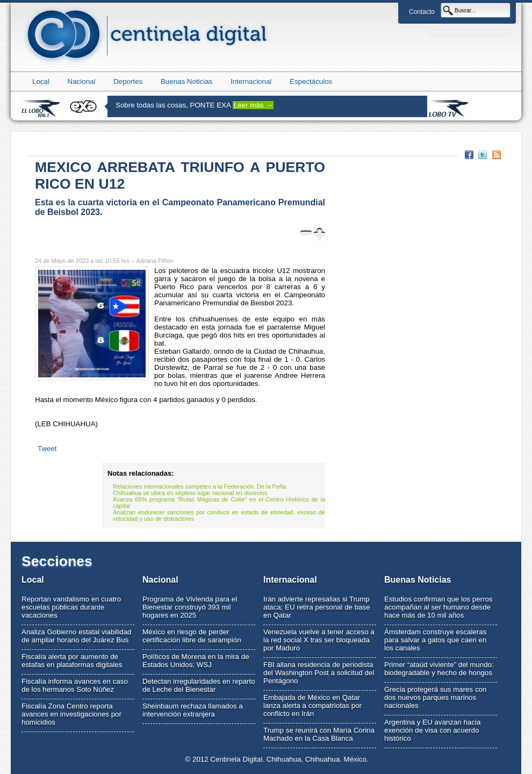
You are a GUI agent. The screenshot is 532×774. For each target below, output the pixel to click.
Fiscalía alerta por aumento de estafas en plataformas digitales (72, 661)
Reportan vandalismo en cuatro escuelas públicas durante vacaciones (71, 607)
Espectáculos (311, 81)
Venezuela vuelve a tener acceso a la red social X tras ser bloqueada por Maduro (319, 640)
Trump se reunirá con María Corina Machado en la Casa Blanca (319, 734)
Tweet (47, 449)
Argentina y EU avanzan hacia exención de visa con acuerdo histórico (432, 730)
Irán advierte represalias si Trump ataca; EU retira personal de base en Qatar (317, 607)
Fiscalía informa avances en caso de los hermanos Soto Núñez (75, 685)
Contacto (422, 12)
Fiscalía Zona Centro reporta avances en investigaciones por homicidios (71, 714)
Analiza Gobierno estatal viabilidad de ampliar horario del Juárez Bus (77, 636)
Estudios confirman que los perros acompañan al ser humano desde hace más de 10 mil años (438, 607)
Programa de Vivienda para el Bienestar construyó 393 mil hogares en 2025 (190, 607)
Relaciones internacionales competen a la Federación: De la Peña (199, 486)
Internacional (251, 81)
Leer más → (253, 105)
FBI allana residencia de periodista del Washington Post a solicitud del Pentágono (319, 673)
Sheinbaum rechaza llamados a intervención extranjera (193, 710)
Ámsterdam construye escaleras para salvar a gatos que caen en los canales (435, 640)
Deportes (128, 81)
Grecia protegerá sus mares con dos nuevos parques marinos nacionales (435, 697)
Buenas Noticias (186, 81)
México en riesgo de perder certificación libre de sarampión (192, 636)
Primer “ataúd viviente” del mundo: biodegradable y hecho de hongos (439, 669)
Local (41, 81)
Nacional (82, 81)
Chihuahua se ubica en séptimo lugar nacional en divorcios (190, 493)
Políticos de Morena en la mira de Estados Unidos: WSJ (196, 661)
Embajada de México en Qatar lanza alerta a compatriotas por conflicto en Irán (312, 705)
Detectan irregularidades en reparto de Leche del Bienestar (199, 685)
